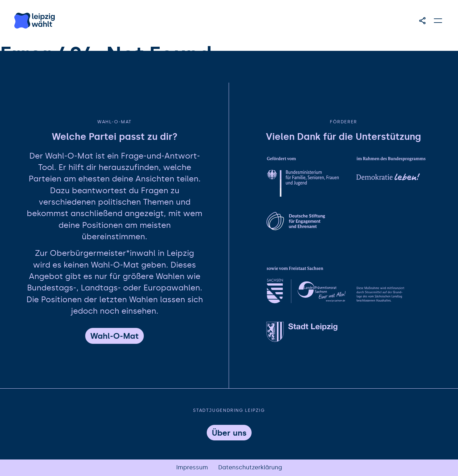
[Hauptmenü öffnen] (438, 21)
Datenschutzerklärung (250, 467)
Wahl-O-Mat (114, 336)
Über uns (229, 433)
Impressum (192, 467)
